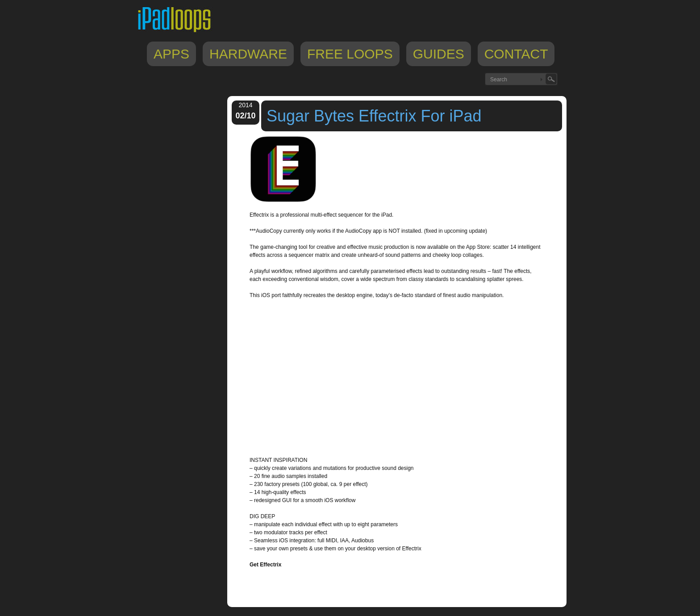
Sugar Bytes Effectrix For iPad (374, 116)
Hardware (248, 54)
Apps (171, 54)
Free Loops (350, 54)
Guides (439, 54)
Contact (516, 54)
